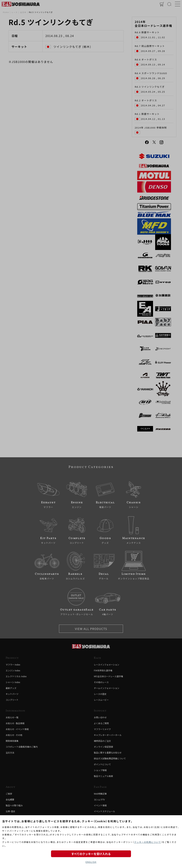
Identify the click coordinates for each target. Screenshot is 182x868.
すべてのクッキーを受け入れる (91, 854)
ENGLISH (91, 862)
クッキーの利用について (147, 842)
